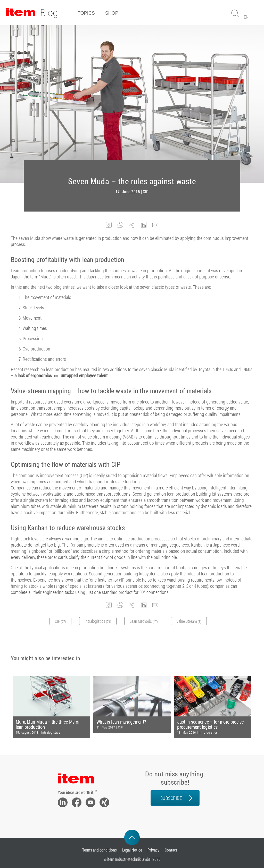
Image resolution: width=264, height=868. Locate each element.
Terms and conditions (100, 850)
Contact (171, 850)
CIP (146, 192)
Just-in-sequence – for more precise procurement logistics (211, 725)
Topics (86, 13)
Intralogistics (51, 732)
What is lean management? (121, 722)
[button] (109, 225)
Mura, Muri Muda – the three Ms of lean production (48, 725)
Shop (112, 13)
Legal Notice (132, 850)
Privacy (153, 850)
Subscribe (171, 798)
